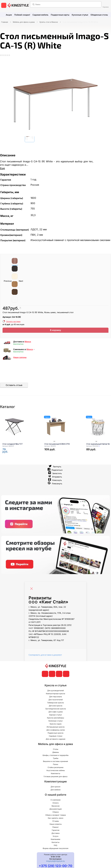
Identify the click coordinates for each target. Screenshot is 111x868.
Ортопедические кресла (56, 716)
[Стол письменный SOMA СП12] (62, 434)
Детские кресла (56, 713)
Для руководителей (55, 698)
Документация (56, 816)
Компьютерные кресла (55, 701)
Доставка (55, 840)
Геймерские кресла (55, 710)
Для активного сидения (56, 746)
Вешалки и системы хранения (55, 768)
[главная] (18, 5)
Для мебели (55, 797)
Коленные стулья (55, 728)
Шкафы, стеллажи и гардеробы (55, 762)
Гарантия (56, 837)
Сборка (56, 819)
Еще (2, 171)
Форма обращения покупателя (55, 855)
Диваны (56, 759)
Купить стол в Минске (49, 22)
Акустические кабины (56, 778)
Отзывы (56, 828)
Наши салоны (20, 361)
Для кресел (55, 794)
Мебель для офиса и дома (24, 22)
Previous (8, 283)
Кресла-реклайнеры (55, 725)
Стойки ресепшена (55, 774)
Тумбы (56, 765)
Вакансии (56, 813)
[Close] (32, 595)
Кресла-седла (56, 731)
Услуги (55, 843)
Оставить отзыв (14, 389)
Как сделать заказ (56, 825)
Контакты (55, 849)
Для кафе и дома (56, 719)
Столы (56, 756)
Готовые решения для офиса (55, 784)
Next (21, 283)
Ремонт (56, 834)
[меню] (4, 5)
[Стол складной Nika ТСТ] (20, 434)
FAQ (55, 852)
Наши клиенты (56, 831)
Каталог (14, 412)
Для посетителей (56, 707)
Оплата (55, 810)
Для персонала (55, 704)
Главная (5, 22)
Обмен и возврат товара (56, 822)
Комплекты (55, 781)
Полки (55, 771)
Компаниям (55, 846)
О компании (55, 807)
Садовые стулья (56, 743)
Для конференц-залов (56, 737)
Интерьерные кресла (56, 734)
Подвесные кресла (55, 740)
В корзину (56, 333)
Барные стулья (55, 722)
